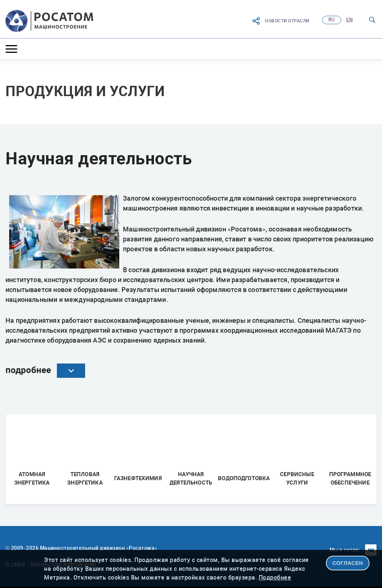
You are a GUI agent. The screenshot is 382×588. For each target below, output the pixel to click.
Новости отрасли (281, 21)
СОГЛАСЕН (348, 563)
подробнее (45, 371)
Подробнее (275, 578)
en (350, 20)
